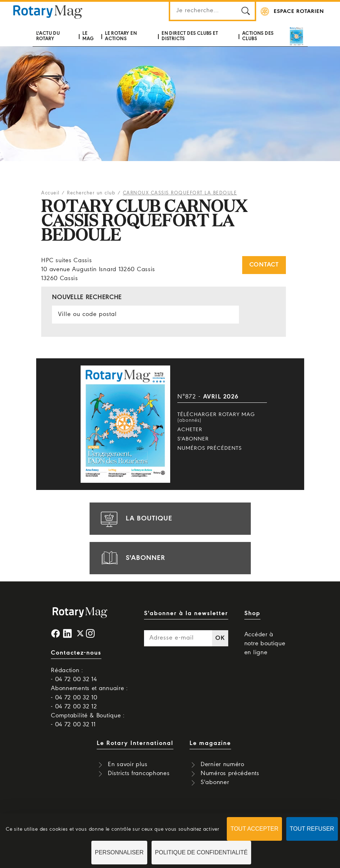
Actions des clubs (258, 36)
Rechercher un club (91, 193)
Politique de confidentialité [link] (202, 852)
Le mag (88, 36)
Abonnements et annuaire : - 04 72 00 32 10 (89, 693)
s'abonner (132, 558)
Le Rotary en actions (121, 36)
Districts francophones (139, 773)
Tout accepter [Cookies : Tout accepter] (254, 829)
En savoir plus (128, 765)
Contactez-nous (76, 653)
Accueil (51, 193)
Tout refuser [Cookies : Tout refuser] (312, 829)
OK (220, 638)
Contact (264, 265)
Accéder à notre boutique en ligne (265, 644)
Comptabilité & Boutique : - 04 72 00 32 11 (88, 720)
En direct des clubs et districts (190, 36)
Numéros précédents (210, 448)
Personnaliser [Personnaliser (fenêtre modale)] (119, 852)
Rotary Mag (48, 11)
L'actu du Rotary (48, 36)
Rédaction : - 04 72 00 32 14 (74, 675)
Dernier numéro (222, 765)
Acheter (190, 430)
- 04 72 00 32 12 (74, 707)
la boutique (135, 519)
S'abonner (193, 439)
